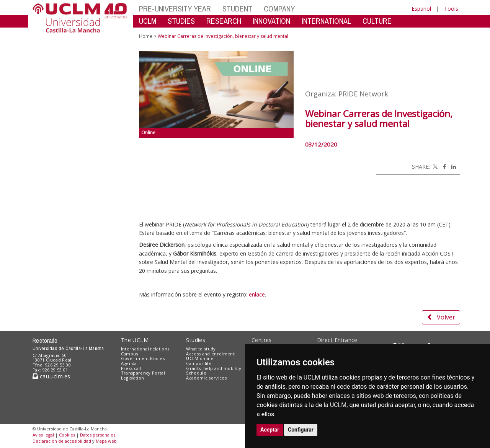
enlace (257, 294)
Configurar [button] (301, 430)
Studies (196, 340)
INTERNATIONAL (326, 21)
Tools (451, 9)
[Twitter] (434, 167)
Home (146, 36)
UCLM (148, 21)
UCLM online (200, 358)
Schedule (196, 373)
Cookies (67, 435)
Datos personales (98, 435)
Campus (130, 354)
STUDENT (237, 9)
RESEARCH (224, 21)
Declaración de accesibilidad (62, 441)
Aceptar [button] (270, 430)
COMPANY (279, 9)
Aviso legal (43, 435)
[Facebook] (443, 167)
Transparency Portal (143, 373)
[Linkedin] (452, 167)
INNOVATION (271, 21)
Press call (131, 368)
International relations (145, 349)
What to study (201, 349)
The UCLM (135, 340)
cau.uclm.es (51, 376)
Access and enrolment (210, 354)
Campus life (199, 363)
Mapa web (106, 441)
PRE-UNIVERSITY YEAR (175, 9)
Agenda (129, 363)
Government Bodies (143, 358)
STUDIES (181, 21)
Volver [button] (441, 317)
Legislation (133, 378)
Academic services (206, 378)
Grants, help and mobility (214, 368)
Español (421, 9)
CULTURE (377, 21)
